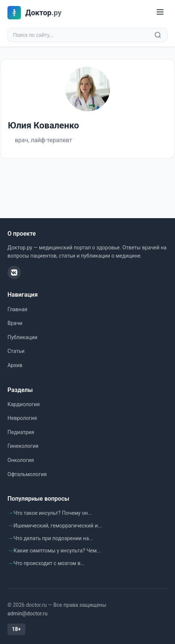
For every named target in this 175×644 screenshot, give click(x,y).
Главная (17, 309)
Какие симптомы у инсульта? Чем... (57, 551)
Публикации (22, 337)
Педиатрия (21, 432)
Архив (15, 365)
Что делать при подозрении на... (53, 538)
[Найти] (158, 35)
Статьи (16, 351)
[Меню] (160, 12)
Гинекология (23, 446)
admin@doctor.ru (27, 613)
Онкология (21, 460)
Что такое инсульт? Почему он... (53, 513)
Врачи (15, 323)
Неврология (22, 418)
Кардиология (24, 404)
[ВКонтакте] (14, 272)
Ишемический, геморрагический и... (58, 526)
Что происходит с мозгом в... (49, 563)
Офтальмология (27, 474)
